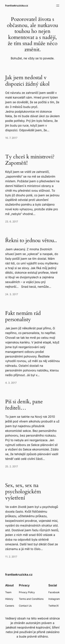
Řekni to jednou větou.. (31, 241)
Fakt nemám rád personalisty (23, 316)
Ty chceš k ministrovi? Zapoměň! (30, 160)
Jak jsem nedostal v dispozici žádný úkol (27, 81)
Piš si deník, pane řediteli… (24, 405)
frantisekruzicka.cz (17, 5)
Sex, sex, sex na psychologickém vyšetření (23, 492)
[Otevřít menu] (58, 6)
